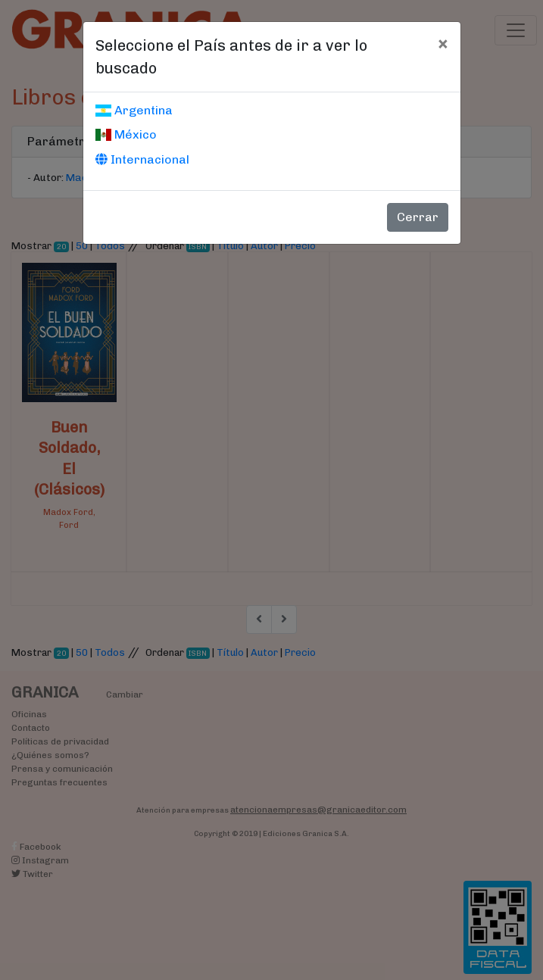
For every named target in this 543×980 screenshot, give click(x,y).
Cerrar (418, 217)
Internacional (142, 159)
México (126, 134)
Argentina (134, 110)
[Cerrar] (443, 43)
